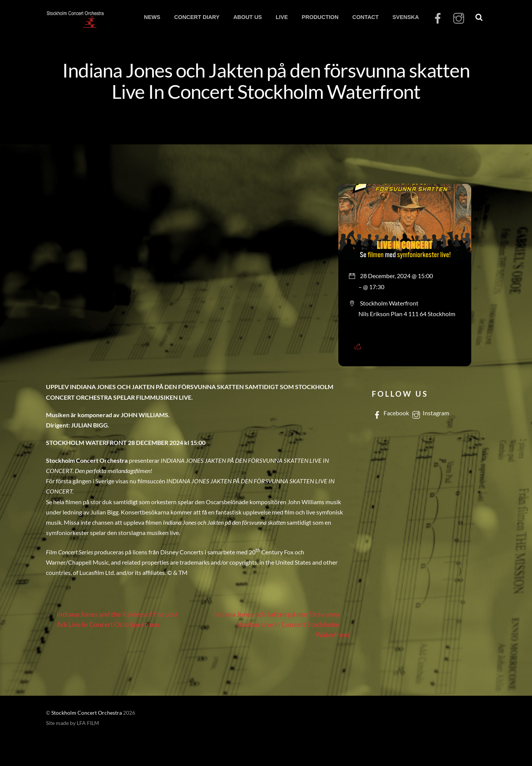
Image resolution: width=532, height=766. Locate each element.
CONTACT (365, 17)
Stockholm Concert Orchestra (87, 713)
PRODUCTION (320, 17)
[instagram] (459, 18)
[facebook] (438, 18)
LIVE (282, 17)
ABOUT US (247, 17)
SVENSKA (406, 17)
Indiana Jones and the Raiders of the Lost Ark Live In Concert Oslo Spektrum (112, 619)
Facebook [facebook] (390, 413)
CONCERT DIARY (197, 17)
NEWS (152, 17)
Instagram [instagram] (430, 413)
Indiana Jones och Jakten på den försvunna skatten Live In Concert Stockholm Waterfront (266, 81)
